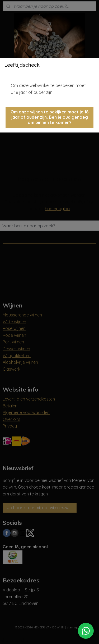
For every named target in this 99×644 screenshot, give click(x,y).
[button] (49, 117)
